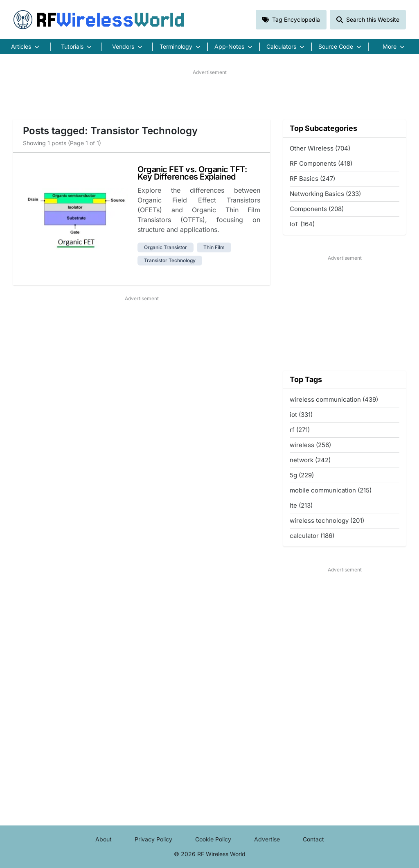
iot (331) (301, 415)
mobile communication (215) (331, 490)
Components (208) (317, 209)
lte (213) (301, 505)
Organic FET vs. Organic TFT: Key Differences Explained (192, 173)
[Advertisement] (209, 94)
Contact (313, 839)
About (104, 839)
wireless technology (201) (327, 521)
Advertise (267, 839)
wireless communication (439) (334, 399)
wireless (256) (310, 445)
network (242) (310, 460)
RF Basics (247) (312, 179)
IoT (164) (302, 224)
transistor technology (170, 260)
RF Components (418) (321, 163)
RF (99, 20)
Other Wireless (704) (320, 148)
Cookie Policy (213, 839)
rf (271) (300, 430)
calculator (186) (312, 536)
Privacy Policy (153, 839)
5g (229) (302, 475)
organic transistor (166, 247)
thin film (214, 247)
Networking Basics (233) (325, 194)
